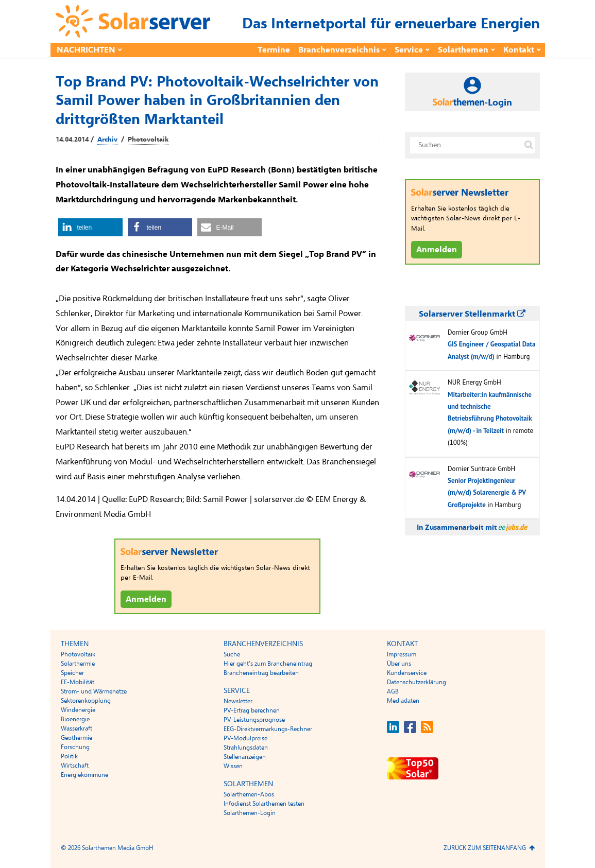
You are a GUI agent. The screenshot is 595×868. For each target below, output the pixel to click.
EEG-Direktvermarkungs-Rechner (268, 729)
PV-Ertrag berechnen (252, 710)
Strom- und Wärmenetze (94, 691)
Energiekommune (84, 775)
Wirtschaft (75, 766)
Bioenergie (75, 719)
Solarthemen (463, 50)
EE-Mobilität (78, 682)
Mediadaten (403, 701)
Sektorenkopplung (86, 701)
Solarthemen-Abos (249, 794)
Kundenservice (407, 673)
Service (409, 50)
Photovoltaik (148, 140)
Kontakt (519, 50)
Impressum (402, 654)
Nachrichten (86, 50)
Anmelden (146, 599)
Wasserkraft (76, 728)
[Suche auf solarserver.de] (529, 145)
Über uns (399, 664)
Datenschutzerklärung (416, 682)
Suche (232, 654)
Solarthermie (78, 664)
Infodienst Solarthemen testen (264, 804)
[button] (90, 227)
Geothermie (76, 738)
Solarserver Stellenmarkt (472, 314)
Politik (69, 756)
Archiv (107, 140)
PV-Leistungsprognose (254, 720)
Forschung (75, 747)
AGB (393, 691)
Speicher (72, 673)
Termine (274, 50)
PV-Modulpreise (245, 738)
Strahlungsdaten (246, 748)
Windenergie (78, 710)
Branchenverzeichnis (339, 50)
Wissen (233, 766)
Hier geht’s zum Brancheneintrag (268, 664)
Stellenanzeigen (245, 757)
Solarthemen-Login (250, 813)
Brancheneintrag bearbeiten (261, 673)
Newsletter (238, 701)
